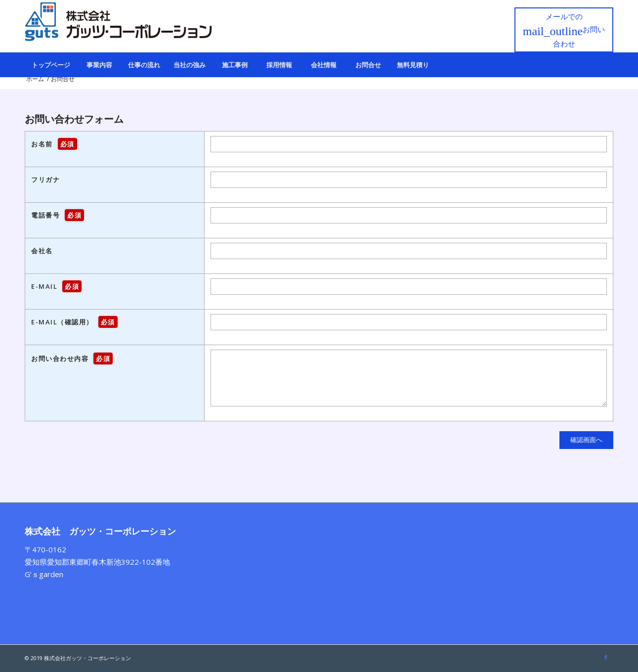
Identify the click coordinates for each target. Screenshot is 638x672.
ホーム (35, 79)
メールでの (564, 30)
